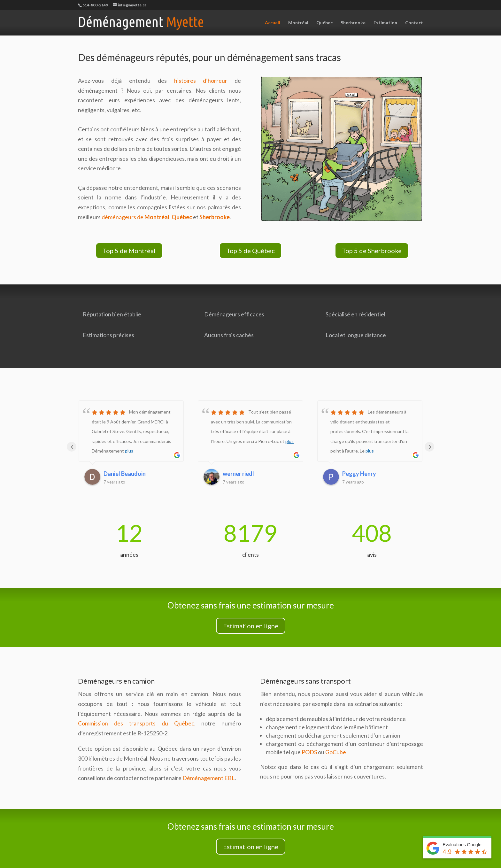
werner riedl (238, 474)
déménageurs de (135, 217)
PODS (309, 752)
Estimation (385, 23)
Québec (324, 23)
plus (129, 451)
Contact (414, 23)
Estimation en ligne (251, 626)
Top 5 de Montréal (129, 251)
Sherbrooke (353, 23)
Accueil (273, 23)
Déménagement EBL (209, 778)
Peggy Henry (359, 474)
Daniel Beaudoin (125, 474)
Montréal (298, 23)
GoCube (336, 752)
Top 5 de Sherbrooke (372, 251)
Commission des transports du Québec (136, 723)
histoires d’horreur (201, 81)
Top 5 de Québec (250, 251)
